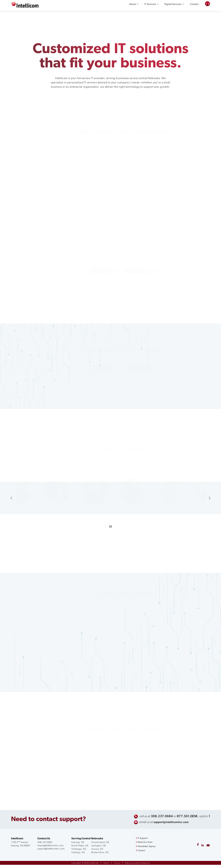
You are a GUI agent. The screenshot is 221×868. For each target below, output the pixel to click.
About (126, 7)
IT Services (145, 7)
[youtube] (208, 849)
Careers (139, 854)
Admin (105, 866)
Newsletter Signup (144, 850)
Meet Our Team (143, 846)
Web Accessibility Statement (138, 866)
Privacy (116, 866)
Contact (194, 7)
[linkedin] (202, 849)
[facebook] (197, 849)
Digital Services (170, 7)
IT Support (140, 842)
